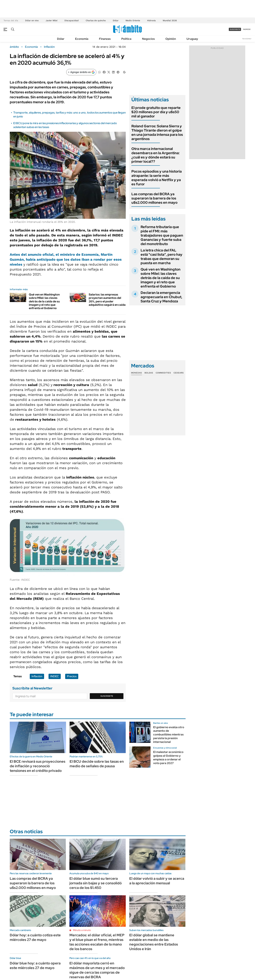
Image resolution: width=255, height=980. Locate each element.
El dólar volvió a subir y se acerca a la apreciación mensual (157, 881)
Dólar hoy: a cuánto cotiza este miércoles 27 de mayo (35, 937)
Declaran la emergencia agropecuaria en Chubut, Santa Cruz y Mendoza (161, 297)
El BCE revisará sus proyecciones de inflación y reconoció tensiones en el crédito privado (38, 766)
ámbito (14, 47)
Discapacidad (72, 21)
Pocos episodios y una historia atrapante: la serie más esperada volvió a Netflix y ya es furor (157, 178)
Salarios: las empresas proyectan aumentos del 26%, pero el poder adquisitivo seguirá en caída (107, 300)
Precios (72, 676)
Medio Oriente (133, 21)
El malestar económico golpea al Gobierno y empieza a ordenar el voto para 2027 (168, 757)
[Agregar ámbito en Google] (81, 72)
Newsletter (247, 39)
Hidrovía (151, 21)
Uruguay (192, 39)
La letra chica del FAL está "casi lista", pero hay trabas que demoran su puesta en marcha (161, 257)
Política (126, 39)
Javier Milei (52, 21)
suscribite (235, 29)
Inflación (49, 47)
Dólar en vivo (32, 21)
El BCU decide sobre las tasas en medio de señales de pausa (97, 764)
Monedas (136, 373)
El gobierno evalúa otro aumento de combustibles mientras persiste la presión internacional (169, 735)
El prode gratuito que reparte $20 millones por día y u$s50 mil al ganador (156, 112)
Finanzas (105, 39)
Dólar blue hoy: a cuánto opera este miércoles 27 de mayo (35, 965)
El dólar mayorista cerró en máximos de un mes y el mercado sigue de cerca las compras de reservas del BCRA (97, 970)
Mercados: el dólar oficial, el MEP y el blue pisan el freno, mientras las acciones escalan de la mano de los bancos (97, 942)
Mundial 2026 (170, 21)
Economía (82, 39)
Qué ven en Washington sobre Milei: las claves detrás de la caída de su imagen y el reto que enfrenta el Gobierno (44, 301)
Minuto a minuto (82, 930)
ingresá (247, 29)
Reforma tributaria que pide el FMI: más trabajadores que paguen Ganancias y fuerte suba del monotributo (162, 235)
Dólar (116, 21)
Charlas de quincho (96, 21)
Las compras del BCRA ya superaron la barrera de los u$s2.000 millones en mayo (154, 198)
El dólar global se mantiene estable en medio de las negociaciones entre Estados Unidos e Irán (154, 942)
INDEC (55, 676)
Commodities (163, 373)
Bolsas (149, 373)
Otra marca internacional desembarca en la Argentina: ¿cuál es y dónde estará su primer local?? (155, 155)
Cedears (179, 373)
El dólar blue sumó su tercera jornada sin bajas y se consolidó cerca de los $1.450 (96, 883)
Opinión (171, 39)
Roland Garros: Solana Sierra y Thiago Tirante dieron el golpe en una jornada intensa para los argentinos (157, 132)
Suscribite (107, 696)
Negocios (148, 39)
